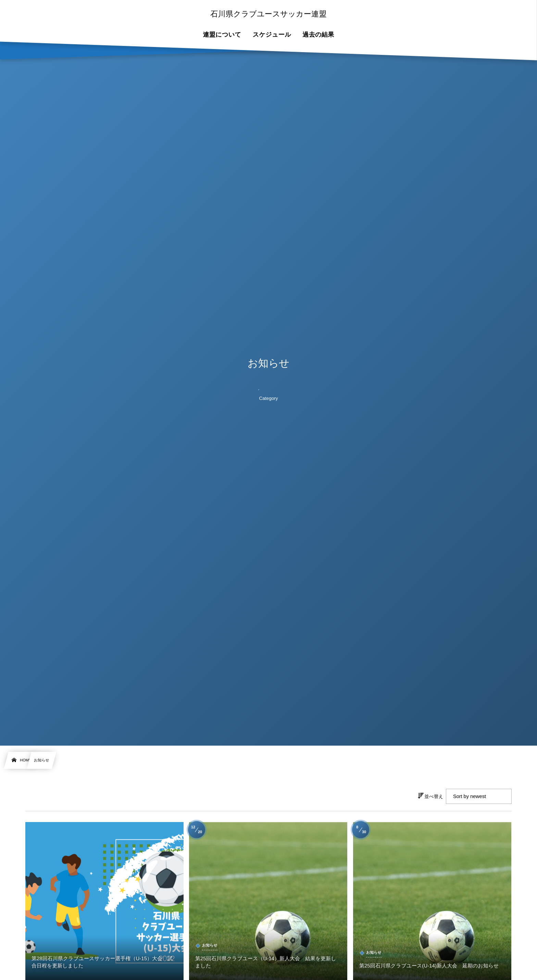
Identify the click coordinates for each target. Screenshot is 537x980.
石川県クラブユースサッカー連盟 (268, 14)
